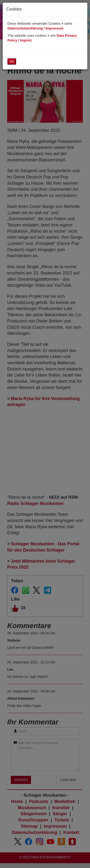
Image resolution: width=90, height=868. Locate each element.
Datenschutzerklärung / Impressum (35, 28)
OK (12, 61)
